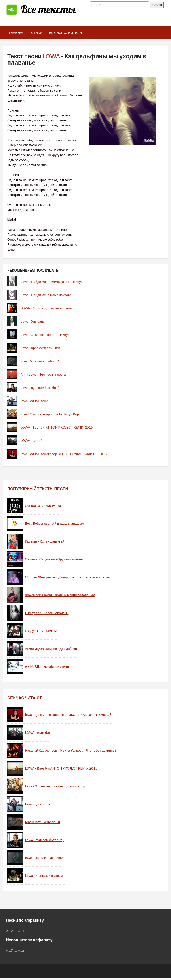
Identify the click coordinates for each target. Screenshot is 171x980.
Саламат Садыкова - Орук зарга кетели (55, 559)
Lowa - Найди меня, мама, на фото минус (51, 282)
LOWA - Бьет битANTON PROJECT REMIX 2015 (57, 427)
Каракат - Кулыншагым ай (45, 541)
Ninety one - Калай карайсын (47, 613)
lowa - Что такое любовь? (40, 361)
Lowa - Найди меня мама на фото (46, 295)
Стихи (37, 32)
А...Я (22, 931)
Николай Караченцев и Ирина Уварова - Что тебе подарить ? (71, 750)
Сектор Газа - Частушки (43, 505)
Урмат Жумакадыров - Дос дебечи (51, 649)
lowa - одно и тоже (34, 401)
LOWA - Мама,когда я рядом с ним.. (47, 308)
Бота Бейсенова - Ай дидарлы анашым (54, 523)
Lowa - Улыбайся (33, 321)
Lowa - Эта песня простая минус (45, 335)
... (16, 931)
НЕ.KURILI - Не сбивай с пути (47, 666)
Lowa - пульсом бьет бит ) (40, 388)
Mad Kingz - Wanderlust (43, 822)
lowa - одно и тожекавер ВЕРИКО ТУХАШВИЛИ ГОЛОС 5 (64, 454)
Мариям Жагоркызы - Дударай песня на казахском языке (68, 577)
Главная (17, 32)
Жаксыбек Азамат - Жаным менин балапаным (60, 595)
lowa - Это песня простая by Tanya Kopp (51, 414)
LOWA (51, 56)
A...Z (10, 931)
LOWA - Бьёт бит (33, 441)
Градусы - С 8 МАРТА (41, 631)
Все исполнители (66, 32)
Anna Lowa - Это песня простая (44, 374)
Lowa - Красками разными (40, 348)
